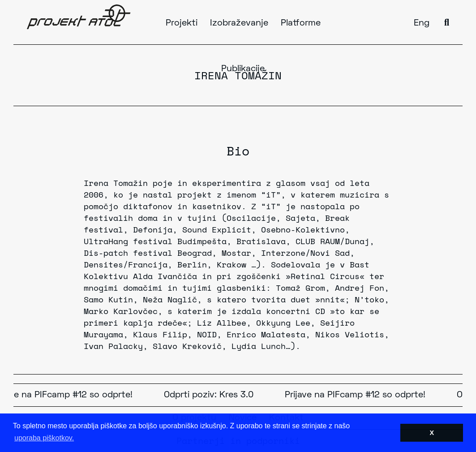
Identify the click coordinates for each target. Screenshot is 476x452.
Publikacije (243, 69)
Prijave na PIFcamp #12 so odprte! (357, 395)
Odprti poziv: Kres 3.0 (210, 395)
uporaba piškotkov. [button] (44, 438)
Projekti (182, 23)
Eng (422, 23)
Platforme (301, 23)
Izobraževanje (239, 23)
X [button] (432, 433)
